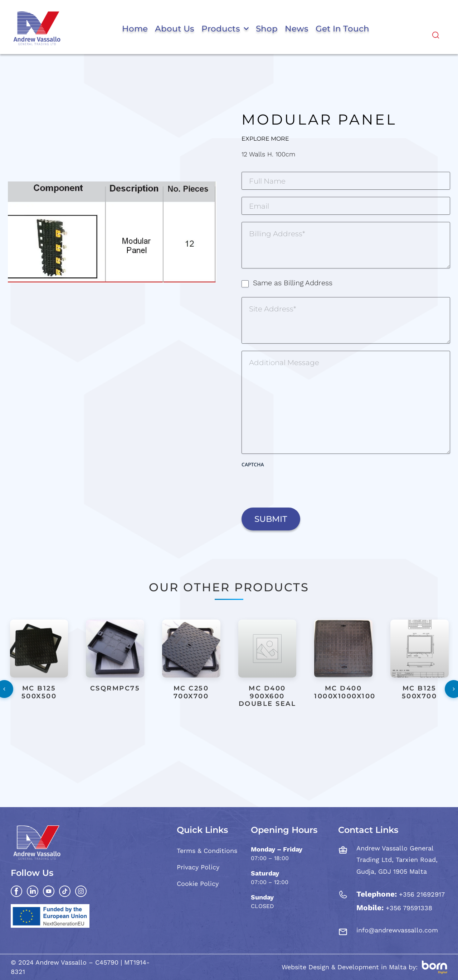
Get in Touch (342, 29)
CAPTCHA (253, 464)
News (297, 29)
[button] (227, 735)
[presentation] (296, 485)
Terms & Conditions (207, 851)
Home (135, 29)
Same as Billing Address (293, 283)
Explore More (265, 139)
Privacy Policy (198, 867)
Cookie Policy (198, 884)
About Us (175, 29)
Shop (267, 29)
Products (225, 29)
